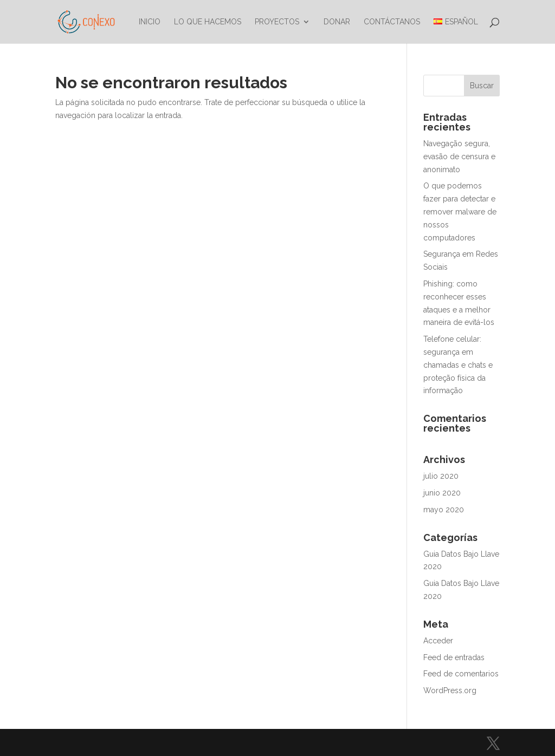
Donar (337, 22)
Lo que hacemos (208, 22)
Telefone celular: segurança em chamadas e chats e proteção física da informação (458, 365)
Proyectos (277, 22)
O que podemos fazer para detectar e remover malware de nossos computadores (460, 211)
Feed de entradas (454, 657)
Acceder (438, 641)
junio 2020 (442, 493)
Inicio (150, 22)
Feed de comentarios (461, 674)
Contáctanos (392, 22)
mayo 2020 (444, 510)
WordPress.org (450, 690)
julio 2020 (441, 476)
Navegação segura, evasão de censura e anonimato (459, 157)
